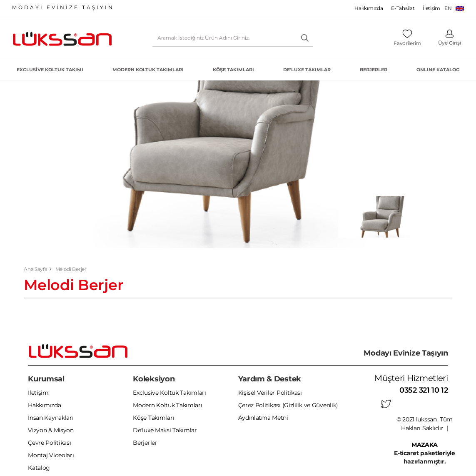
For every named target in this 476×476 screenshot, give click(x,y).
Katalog (39, 468)
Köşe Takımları (233, 70)
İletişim (431, 8)
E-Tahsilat (403, 8)
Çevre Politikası (49, 443)
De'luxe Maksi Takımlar (165, 431)
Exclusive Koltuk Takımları (169, 393)
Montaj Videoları (51, 456)
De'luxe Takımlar (307, 70)
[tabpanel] (385, 217)
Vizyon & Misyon (51, 431)
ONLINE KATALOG (438, 70)
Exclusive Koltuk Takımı (50, 70)
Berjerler (374, 70)
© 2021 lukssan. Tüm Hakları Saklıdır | (425, 428)
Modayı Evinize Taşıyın (406, 353)
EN (454, 8)
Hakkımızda (369, 8)
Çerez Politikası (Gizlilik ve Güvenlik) (288, 406)
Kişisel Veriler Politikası (270, 393)
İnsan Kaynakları (51, 418)
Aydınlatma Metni (263, 418)
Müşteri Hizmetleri (411, 378)
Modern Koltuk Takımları (148, 70)
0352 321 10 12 (424, 390)
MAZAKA (425, 444)
